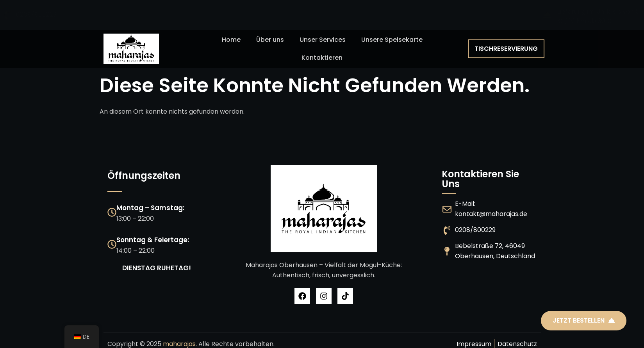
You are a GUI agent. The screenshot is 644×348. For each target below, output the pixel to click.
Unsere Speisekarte (392, 40)
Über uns (270, 40)
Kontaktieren (322, 58)
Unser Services (323, 40)
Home (231, 40)
